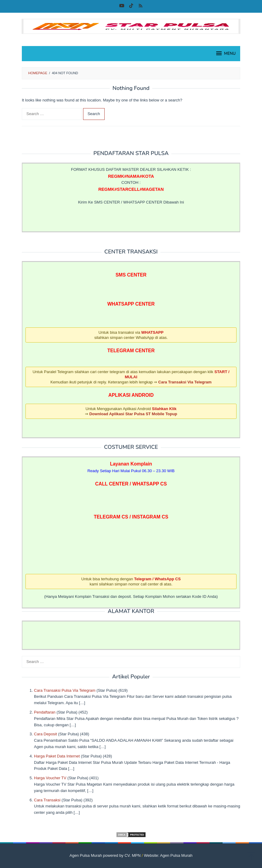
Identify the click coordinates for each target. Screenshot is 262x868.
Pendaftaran (45, 712)
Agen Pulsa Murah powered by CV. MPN (105, 855)
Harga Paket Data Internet (57, 756)
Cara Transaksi (47, 800)
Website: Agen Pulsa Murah (168, 855)
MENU (225, 53)
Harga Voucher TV (50, 778)
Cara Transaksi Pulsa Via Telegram (65, 690)
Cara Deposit (45, 734)
